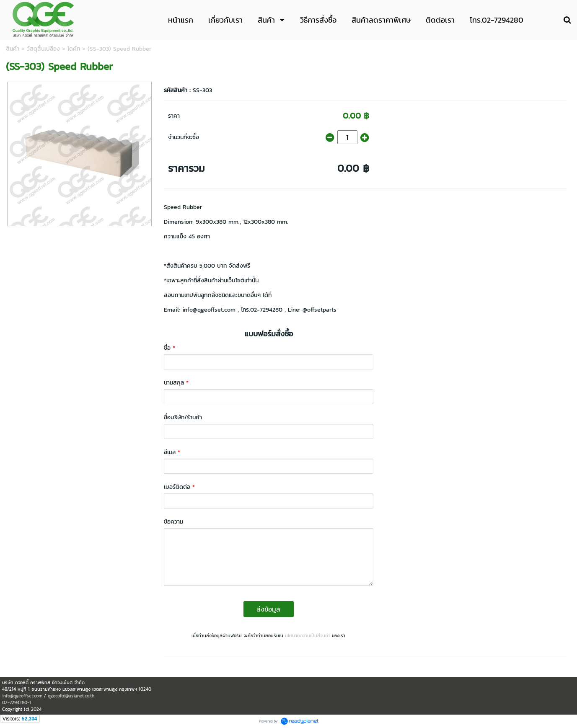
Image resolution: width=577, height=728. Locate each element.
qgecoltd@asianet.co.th (71, 696)
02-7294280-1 (17, 702)
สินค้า (13, 49)
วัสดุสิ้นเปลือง (43, 49)
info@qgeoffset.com (22, 696)
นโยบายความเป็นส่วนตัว (308, 635)
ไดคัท (74, 49)
